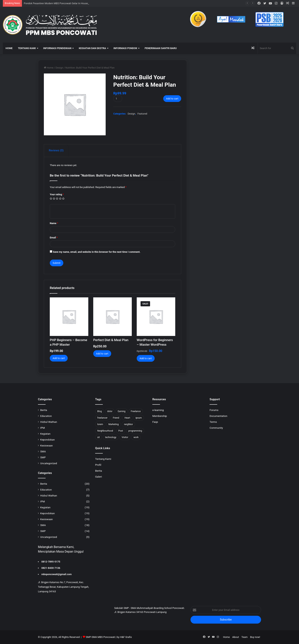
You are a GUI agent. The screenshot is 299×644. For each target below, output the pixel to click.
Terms (213, 422)
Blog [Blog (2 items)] (100, 411)
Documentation (218, 416)
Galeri (98, 477)
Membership (160, 416)
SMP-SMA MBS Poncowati (100, 637)
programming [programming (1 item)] (135, 431)
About (236, 637)
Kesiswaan (47, 445)
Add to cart (172, 99)
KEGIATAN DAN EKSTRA (92, 48)
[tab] (56, 151)
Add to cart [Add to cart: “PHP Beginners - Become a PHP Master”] (59, 358)
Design (59, 68)
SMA (43, 451)
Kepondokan (47, 440)
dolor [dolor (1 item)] (110, 411)
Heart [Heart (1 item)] (127, 418)
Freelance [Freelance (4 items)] (136, 411)
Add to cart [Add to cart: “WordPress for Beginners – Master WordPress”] (146, 358)
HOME (9, 48)
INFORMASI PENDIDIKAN (57, 48)
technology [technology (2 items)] (111, 437)
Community (216, 428)
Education (46, 416)
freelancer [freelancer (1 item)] (102, 418)
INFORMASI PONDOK (125, 48)
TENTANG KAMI (27, 48)
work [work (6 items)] (136, 437)
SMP (43, 457)
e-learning (158, 410)
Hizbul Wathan (49, 422)
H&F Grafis (126, 637)
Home (50, 68)
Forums (214, 410)
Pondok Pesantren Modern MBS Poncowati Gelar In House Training (61, 3)
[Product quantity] (118, 99)
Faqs (155, 422)
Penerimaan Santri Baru (161, 48)
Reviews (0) (56, 150)
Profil (98, 465)
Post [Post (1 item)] (121, 431)
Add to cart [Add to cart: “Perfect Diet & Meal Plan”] (102, 354)
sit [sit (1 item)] (98, 437)
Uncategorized (49, 463)
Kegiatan (45, 434)
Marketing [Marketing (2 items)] (114, 424)
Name (54, 223)
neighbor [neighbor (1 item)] (128, 424)
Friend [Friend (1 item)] (116, 418)
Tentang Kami (103, 459)
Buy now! (255, 637)
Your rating (57, 194)
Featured (142, 114)
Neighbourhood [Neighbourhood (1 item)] (105, 431)
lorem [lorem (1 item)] (100, 424)
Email (54, 238)
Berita (44, 410)
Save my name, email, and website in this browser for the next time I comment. (97, 252)
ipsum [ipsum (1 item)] (139, 418)
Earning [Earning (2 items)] (121, 411)
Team (245, 637)
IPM (43, 428)
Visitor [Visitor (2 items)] (125, 437)
